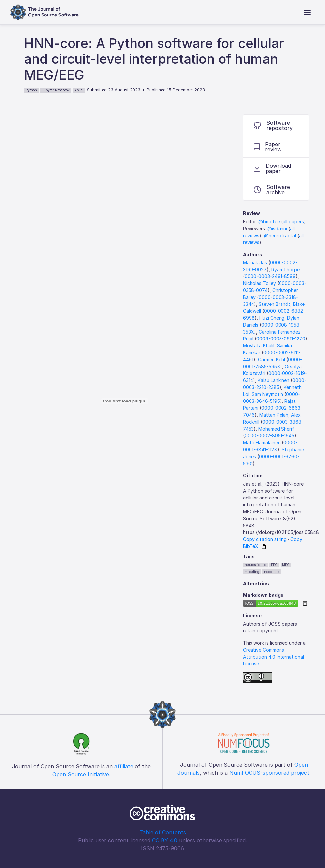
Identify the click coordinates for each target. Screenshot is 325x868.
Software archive (272, 190)
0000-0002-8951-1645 (269, 436)
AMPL (79, 90)
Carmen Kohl (272, 359)
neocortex (272, 572)
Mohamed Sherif (276, 429)
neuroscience (255, 565)
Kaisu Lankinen (274, 380)
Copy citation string (265, 539)
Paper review (268, 147)
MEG (286, 565)
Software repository (273, 125)
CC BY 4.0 (165, 840)
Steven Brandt (275, 304)
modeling (252, 572)
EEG (274, 565)
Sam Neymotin (267, 394)
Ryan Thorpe (285, 269)
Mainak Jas (255, 262)
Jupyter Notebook (56, 90)
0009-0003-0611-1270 (281, 339)
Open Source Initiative (81, 774)
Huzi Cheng (272, 318)
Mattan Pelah (274, 415)
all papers (293, 222)
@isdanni (277, 228)
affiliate (124, 766)
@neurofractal (280, 235)
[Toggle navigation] (307, 12)
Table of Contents (163, 832)
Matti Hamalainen (262, 443)
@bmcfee (269, 222)
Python (31, 90)
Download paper (272, 168)
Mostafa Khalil (259, 346)
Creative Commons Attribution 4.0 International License (273, 657)
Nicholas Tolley (259, 283)
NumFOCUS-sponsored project (269, 773)
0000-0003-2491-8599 (270, 276)
